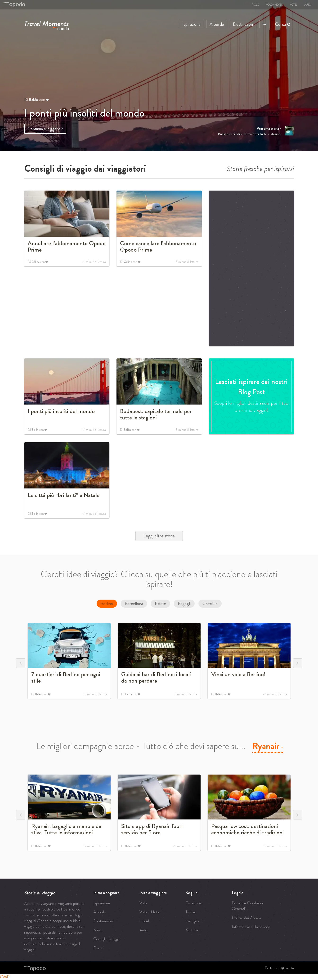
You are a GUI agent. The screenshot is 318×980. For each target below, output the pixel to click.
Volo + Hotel (274, 5)
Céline (36, 263)
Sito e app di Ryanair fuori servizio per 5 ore (152, 829)
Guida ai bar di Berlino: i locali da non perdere (156, 678)
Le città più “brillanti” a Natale (64, 495)
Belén (34, 100)
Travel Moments (47, 22)
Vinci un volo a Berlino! (238, 674)
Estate (160, 603)
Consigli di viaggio (107, 939)
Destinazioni (243, 24)
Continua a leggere (45, 129)
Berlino (107, 603)
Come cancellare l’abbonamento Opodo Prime (158, 247)
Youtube (192, 930)
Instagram (193, 921)
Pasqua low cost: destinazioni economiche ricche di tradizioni (247, 829)
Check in (210, 603)
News (98, 930)
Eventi (98, 948)
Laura (128, 695)
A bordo (217, 24)
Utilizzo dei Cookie (247, 918)
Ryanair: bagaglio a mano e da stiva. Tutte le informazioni (66, 829)
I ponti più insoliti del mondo (84, 113)
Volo (256, 5)
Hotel (293, 5)
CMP (5, 977)
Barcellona (134, 603)
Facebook (194, 903)
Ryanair (268, 746)
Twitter (191, 912)
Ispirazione (191, 24)
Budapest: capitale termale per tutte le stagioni (156, 414)
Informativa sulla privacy (251, 927)
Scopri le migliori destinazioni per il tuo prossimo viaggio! (251, 407)
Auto (308, 5)
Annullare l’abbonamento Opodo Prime (67, 247)
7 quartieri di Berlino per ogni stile (66, 678)
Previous (21, 663)
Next (298, 663)
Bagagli (184, 603)
